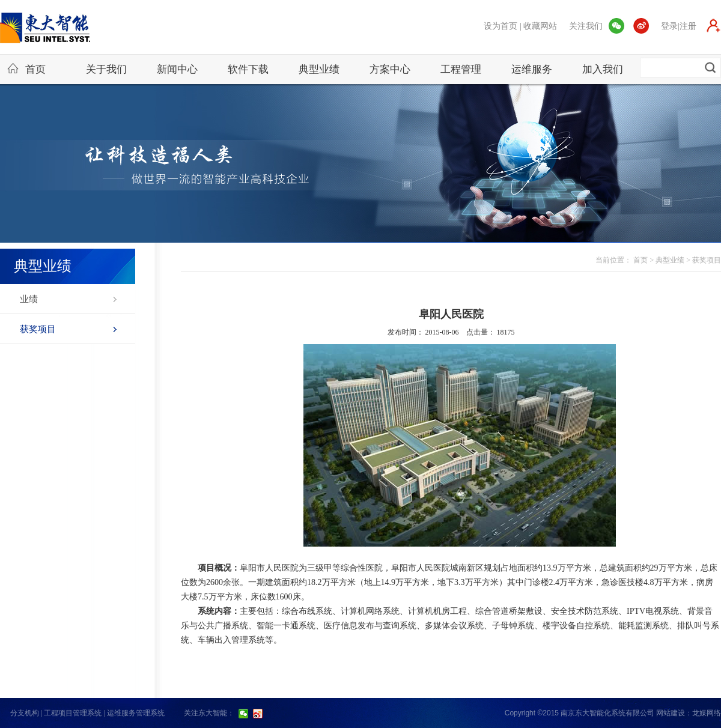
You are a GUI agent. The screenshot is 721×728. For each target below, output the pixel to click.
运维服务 (532, 69)
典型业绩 (319, 69)
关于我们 (106, 69)
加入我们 (603, 69)
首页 (26, 69)
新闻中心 (177, 69)
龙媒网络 (707, 713)
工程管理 (461, 69)
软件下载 (248, 69)
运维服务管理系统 (136, 713)
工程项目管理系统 (73, 713)
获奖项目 (38, 329)
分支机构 (25, 713)
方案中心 (390, 69)
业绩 (29, 299)
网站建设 (671, 713)
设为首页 (500, 26)
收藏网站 (540, 26)
